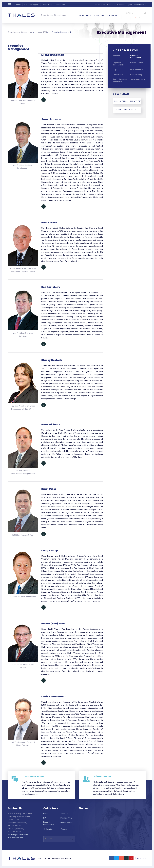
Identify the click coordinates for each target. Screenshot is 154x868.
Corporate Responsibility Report (127, 101)
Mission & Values (137, 63)
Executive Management (136, 57)
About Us (64, 814)
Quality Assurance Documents (120, 81)
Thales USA (61, 5)
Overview (116, 56)
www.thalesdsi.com (16, 838)
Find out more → (140, 5)
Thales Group (47, 5)
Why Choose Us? (137, 70)
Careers (18, 5)
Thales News (118, 75)
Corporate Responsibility (118, 64)
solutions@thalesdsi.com (18, 835)
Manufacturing (136, 75)
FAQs (115, 70)
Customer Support (32, 5)
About (89, 15)
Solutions (99, 15)
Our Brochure (127, 110)
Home (81, 15)
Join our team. (102, 777)
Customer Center (33, 777)
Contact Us (112, 15)
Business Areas (67, 818)
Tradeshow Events (138, 80)
